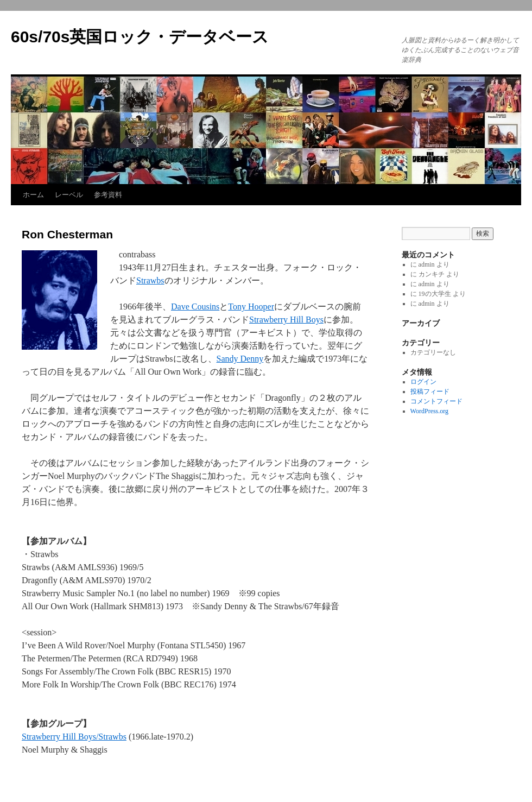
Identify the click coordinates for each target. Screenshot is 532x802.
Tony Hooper (251, 307)
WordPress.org (429, 411)
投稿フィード (430, 391)
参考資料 (108, 195)
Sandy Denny (240, 359)
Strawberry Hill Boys (286, 320)
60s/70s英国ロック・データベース (140, 37)
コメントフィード (436, 401)
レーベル (69, 195)
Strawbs (150, 280)
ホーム (33, 195)
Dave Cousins (195, 307)
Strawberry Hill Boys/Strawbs (74, 737)
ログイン (423, 382)
